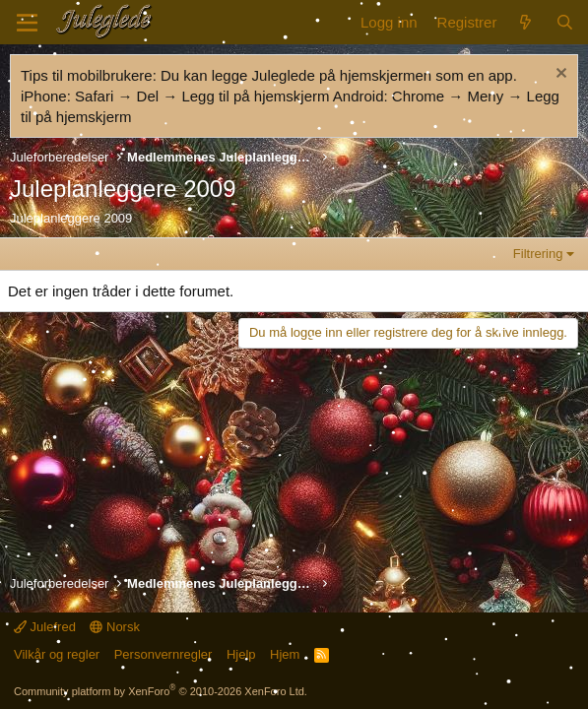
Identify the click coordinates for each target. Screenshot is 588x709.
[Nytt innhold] (525, 22)
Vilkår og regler (57, 654)
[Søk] (565, 22)
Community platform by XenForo (161, 691)
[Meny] (27, 23)
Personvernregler (163, 654)
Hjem (285, 654)
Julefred (45, 627)
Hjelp (241, 654)
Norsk (115, 627)
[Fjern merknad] (559, 75)
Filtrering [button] (538, 254)
